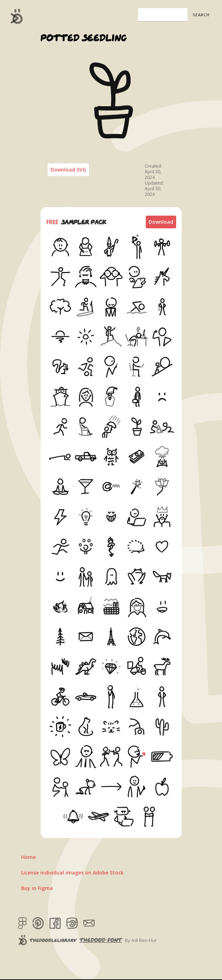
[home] (15, 16)
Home (28, 857)
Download (161, 222)
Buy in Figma (37, 888)
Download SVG (68, 170)
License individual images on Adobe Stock (72, 873)
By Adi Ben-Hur (141, 940)
